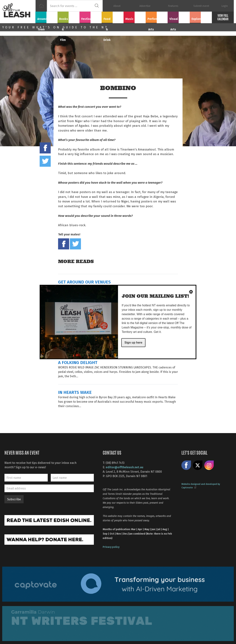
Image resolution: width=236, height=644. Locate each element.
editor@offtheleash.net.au (125, 467)
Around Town (46, 17)
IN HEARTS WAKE (75, 392)
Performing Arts (157, 17)
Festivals (91, 17)
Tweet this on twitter (45, 161)
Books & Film (68, 17)
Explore (201, 17)
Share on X (198, 465)
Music (135, 17)
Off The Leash (19, 12)
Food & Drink (113, 17)
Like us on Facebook (186, 465)
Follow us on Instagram (209, 465)
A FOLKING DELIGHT (78, 362)
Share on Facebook (45, 148)
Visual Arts (179, 17)
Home (41, 6)
